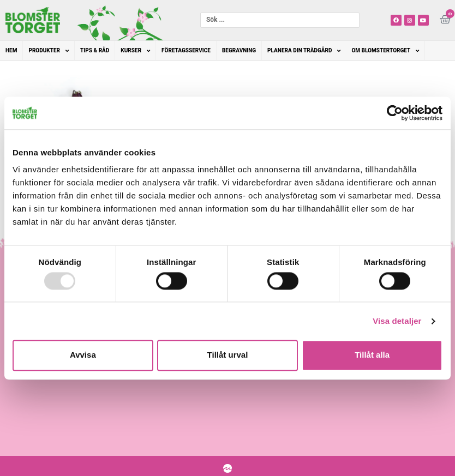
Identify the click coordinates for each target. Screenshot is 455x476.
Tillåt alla (372, 355)
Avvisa (83, 355)
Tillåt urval (228, 355)
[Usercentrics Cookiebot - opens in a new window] (395, 113)
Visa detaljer (397, 321)
